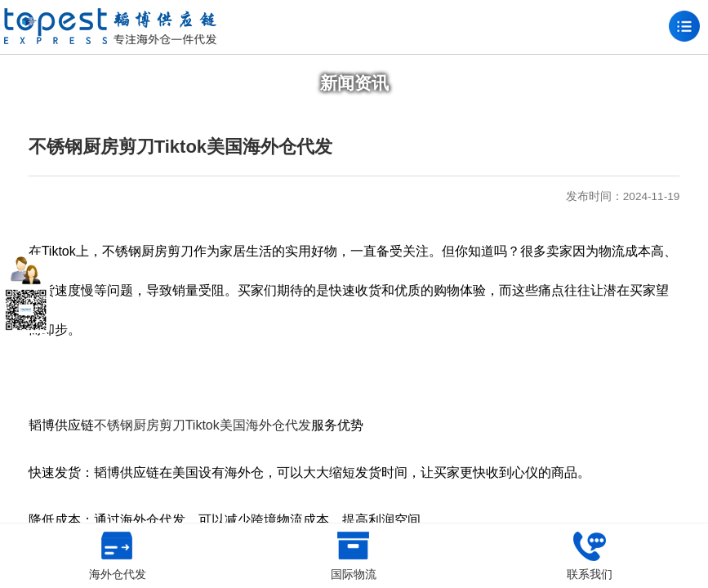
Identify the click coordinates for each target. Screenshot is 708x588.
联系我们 (590, 556)
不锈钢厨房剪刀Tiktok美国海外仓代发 (203, 425)
